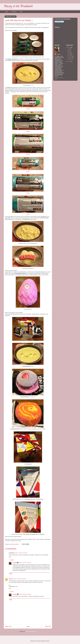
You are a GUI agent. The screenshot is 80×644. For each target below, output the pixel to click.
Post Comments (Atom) (31, 631)
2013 (69, 47)
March (69, 55)
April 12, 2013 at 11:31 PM (25, 563)
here (34, 397)
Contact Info (14, 12)
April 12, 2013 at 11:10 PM (21, 553)
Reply (10, 557)
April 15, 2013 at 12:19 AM (25, 594)
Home (7, 12)
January (70, 59)
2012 (69, 61)
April (69, 53)
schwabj (15, 563)
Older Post (48, 626)
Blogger (48, 641)
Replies (12, 560)
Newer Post (8, 626)
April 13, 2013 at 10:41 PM (20, 579)
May (69, 51)
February (70, 57)
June (69, 49)
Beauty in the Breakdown (18, 6)
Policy (21, 12)
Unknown (11, 579)
